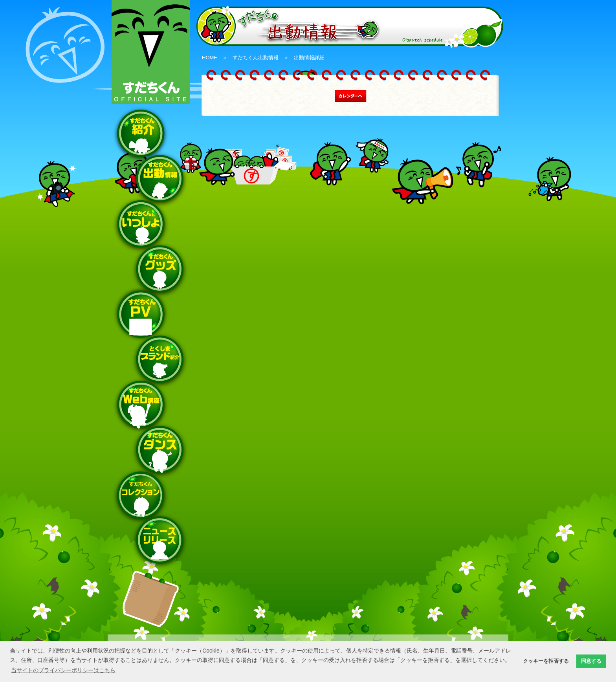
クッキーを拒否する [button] (546, 661)
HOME (210, 58)
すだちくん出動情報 (256, 58)
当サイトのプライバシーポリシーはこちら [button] (63, 670)
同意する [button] (591, 661)
